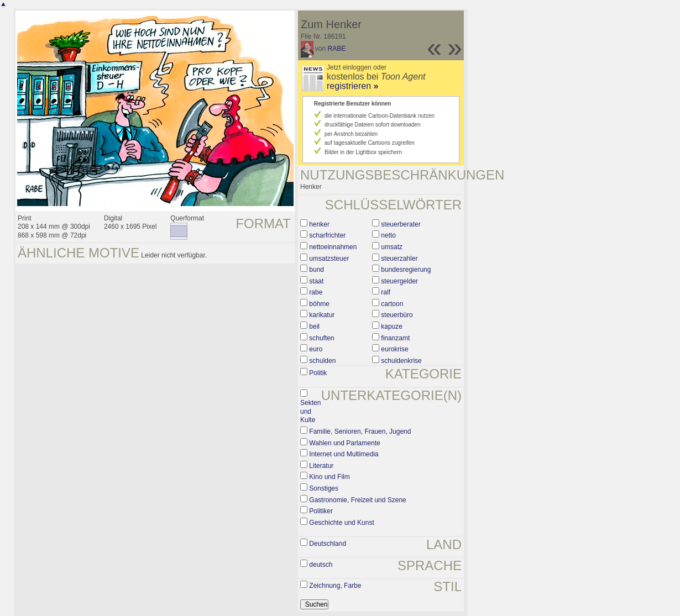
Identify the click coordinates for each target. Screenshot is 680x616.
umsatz (392, 247)
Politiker (321, 511)
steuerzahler (399, 259)
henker (319, 224)
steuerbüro (397, 315)
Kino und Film (329, 477)
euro (316, 349)
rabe (316, 292)
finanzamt (395, 338)
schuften (321, 338)
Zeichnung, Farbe (335, 586)
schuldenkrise (401, 361)
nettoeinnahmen (333, 247)
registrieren (352, 86)
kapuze (392, 327)
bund (317, 270)
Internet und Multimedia (344, 454)
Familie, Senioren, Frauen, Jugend (360, 431)
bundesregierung (406, 270)
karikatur (322, 315)
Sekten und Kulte (310, 411)
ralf (386, 292)
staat (316, 281)
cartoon (392, 304)
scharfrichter (327, 235)
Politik (318, 373)
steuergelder (399, 281)
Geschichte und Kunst (341, 523)
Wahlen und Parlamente (344, 443)
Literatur (321, 466)
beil (314, 327)
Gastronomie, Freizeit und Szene (357, 500)
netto (388, 235)
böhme (319, 304)
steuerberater (401, 224)
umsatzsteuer (329, 259)
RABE (337, 49)
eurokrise (394, 349)
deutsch (321, 565)
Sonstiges (324, 488)
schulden (322, 361)
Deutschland (328, 544)
